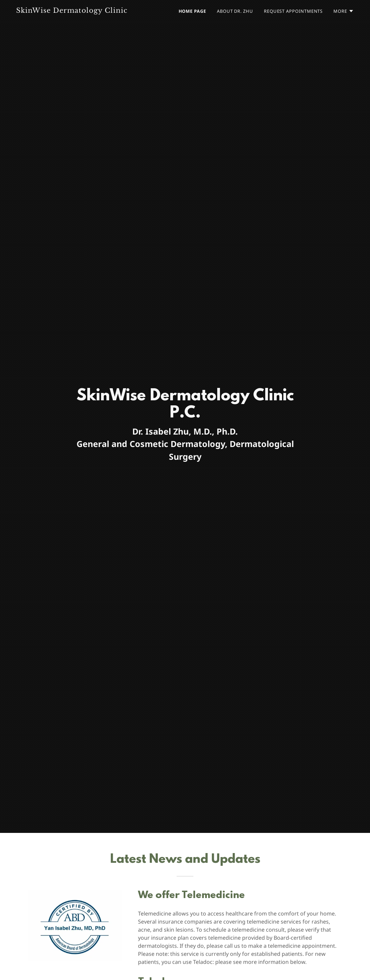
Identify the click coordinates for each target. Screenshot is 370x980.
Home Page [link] (192, 11)
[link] (75, 11)
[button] (344, 11)
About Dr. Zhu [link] (235, 11)
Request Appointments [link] (293, 11)
